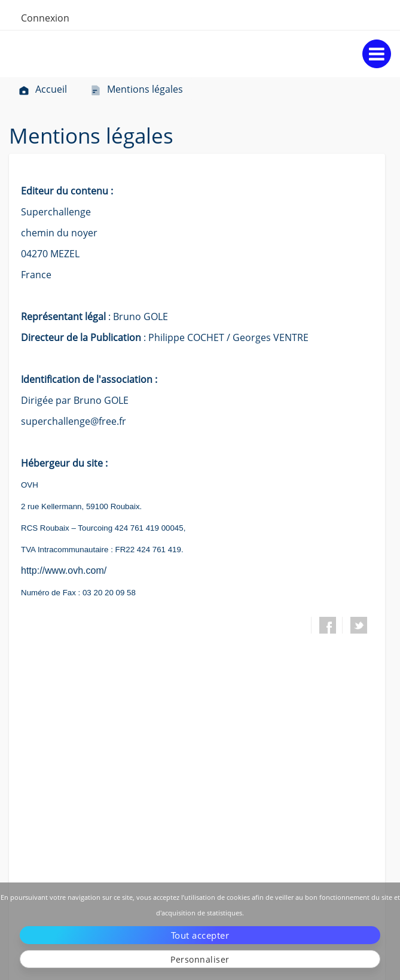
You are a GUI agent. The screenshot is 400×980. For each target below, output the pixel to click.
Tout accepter (200, 935)
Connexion (45, 18)
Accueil (42, 89)
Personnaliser (200, 959)
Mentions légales (136, 89)
